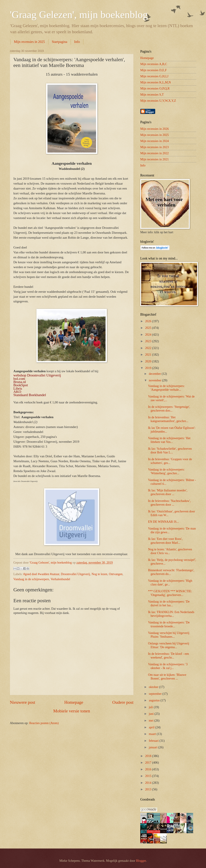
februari (154, 741)
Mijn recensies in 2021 (154, 159)
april (152, 727)
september (156, 694)
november (156, 380)
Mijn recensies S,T (152, 95)
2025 (148, 328)
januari (154, 747)
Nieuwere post (22, 702)
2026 (148, 321)
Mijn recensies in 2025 (29, 42)
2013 (148, 789)
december (155, 374)
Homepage (74, 702)
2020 (148, 361)
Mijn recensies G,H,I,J (154, 76)
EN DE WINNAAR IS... (163, 522)
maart (153, 734)
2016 (148, 769)
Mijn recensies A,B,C (154, 64)
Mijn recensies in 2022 (154, 153)
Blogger (141, 861)
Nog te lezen (99, 574)
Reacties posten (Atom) (44, 723)
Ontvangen (116, 574)
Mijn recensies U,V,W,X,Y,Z (158, 101)
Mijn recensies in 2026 (154, 129)
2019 (148, 368)
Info (77, 42)
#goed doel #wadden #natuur (41, 574)
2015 (148, 776)
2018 (148, 756)
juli (151, 707)
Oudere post (123, 702)
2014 (148, 783)
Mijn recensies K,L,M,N (156, 82)
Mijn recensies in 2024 (154, 141)
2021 (148, 355)
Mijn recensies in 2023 (154, 147)
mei (152, 721)
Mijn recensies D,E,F (153, 70)
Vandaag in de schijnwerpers (31, 579)
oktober (154, 687)
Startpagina (60, 42)
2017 (148, 763)
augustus (155, 700)
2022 (148, 348)
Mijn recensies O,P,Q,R (155, 88)
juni (152, 714)
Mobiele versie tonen (72, 711)
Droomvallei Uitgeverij (75, 574)
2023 (148, 341)
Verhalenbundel (60, 579)
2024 (148, 335)
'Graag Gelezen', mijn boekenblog (79, 15)
